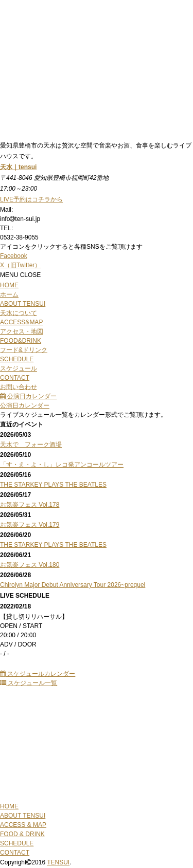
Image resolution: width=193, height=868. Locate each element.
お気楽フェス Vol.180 (30, 565)
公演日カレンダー (28, 396)
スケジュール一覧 (29, 683)
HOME (9, 806)
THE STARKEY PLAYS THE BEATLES (53, 485)
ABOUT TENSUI (23, 816)
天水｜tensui (18, 167)
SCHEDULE (17, 843)
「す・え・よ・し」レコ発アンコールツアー (62, 465)
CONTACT (15, 853)
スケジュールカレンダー (38, 674)
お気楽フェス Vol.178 (30, 505)
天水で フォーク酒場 (31, 445)
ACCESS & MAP (23, 825)
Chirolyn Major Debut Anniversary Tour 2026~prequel (73, 585)
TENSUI (58, 862)
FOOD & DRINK (22, 834)
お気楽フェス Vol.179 (30, 525)
